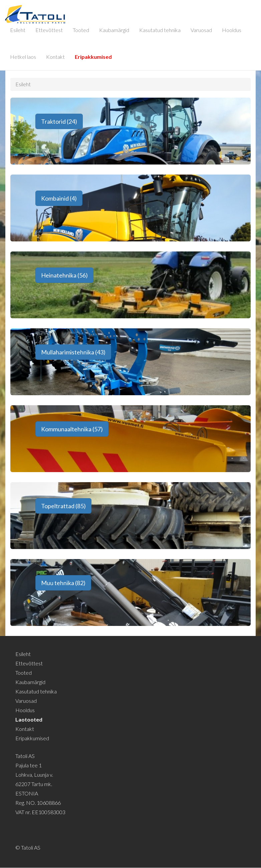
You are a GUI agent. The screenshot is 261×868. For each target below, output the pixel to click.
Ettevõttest (49, 30)
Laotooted (29, 719)
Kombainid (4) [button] (59, 198)
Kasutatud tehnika (160, 30)
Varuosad (201, 30)
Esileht (18, 30)
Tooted (81, 30)
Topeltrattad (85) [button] (63, 506)
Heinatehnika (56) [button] (64, 275)
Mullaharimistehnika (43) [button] (73, 352)
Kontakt (55, 57)
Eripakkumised (93, 57)
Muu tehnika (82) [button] (63, 583)
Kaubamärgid (114, 30)
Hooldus (232, 30)
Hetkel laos (23, 57)
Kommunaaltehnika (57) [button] (72, 429)
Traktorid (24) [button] (59, 121)
